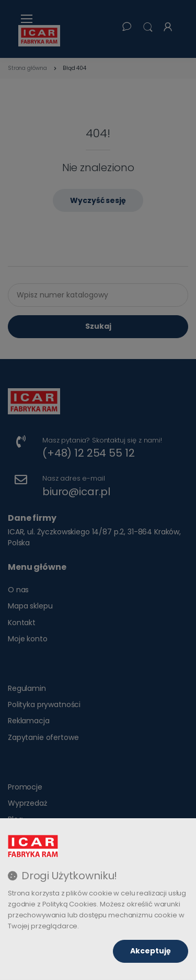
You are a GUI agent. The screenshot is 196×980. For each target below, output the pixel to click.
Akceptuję (151, 951)
